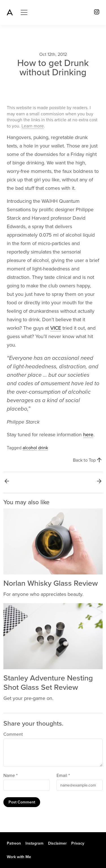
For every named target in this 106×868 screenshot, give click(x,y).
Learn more (33, 126)
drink (43, 448)
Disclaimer (57, 843)
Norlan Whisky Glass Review (51, 583)
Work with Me (19, 857)
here (88, 435)
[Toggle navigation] (24, 12)
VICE (56, 328)
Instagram (34, 843)
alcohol (30, 448)
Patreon (14, 843)
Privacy (78, 843)
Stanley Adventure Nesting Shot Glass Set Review (48, 683)
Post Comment (22, 802)
